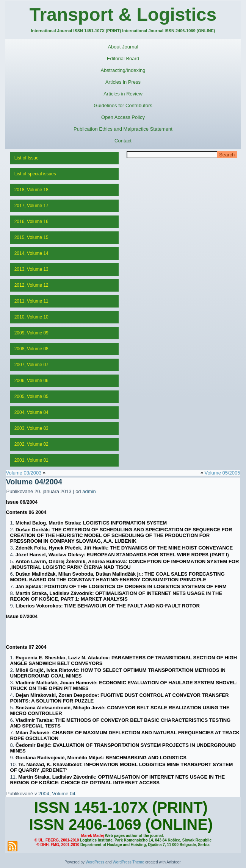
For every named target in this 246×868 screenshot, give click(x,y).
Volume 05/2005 (222, 473)
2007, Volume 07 (31, 365)
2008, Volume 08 (31, 349)
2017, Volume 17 (31, 206)
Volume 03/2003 (24, 473)
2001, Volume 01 (31, 460)
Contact (123, 141)
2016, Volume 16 (31, 222)
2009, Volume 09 (31, 333)
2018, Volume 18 (31, 190)
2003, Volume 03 (31, 428)
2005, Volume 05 (31, 397)
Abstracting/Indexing (123, 70)
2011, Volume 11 (31, 301)
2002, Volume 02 (31, 444)
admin (89, 491)
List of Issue (27, 158)
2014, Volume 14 (31, 253)
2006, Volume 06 (31, 381)
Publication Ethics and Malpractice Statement (123, 129)
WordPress (95, 862)
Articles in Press (123, 82)
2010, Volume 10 (31, 317)
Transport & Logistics (123, 15)
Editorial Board (123, 59)
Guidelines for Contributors (123, 105)
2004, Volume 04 (31, 412)
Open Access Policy (123, 117)
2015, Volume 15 (31, 237)
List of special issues (35, 174)
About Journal (123, 47)
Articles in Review (123, 94)
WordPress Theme (128, 862)
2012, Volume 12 (31, 285)
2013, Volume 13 (31, 269)
